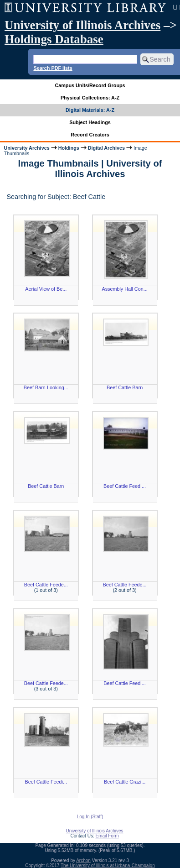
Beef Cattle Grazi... (125, 782)
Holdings (69, 148)
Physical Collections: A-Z (90, 98)
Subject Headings (90, 122)
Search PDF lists (53, 68)
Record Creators (90, 135)
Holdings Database (54, 39)
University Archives (26, 148)
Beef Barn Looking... (46, 387)
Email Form (107, 836)
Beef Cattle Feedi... (124, 683)
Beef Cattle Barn (125, 387)
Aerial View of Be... (46, 289)
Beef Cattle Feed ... (125, 486)
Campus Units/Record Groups (90, 85)
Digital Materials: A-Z (90, 110)
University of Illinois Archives (82, 25)
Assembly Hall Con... (124, 289)
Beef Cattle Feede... (46, 585)
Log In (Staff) (90, 817)
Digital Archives (106, 148)
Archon (83, 860)
